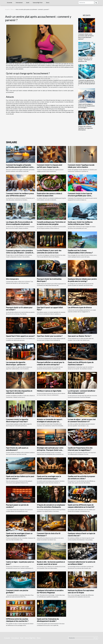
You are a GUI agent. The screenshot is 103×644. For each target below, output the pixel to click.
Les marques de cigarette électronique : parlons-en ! (16, 363)
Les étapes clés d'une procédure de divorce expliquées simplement (19, 223)
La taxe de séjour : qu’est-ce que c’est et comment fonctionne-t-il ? (82, 420)
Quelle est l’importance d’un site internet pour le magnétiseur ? (80, 449)
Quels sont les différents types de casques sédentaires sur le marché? (81, 506)
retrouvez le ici (54, 79)
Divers (48, 3)
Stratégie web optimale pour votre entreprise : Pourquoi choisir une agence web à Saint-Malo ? (50, 450)
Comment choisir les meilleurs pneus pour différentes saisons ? (20, 194)
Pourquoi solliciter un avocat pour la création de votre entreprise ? (50, 363)
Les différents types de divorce (80, 307)
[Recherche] (86, 3)
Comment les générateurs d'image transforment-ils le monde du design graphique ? (87, 83)
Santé (28, 3)
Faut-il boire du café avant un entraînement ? (17, 449)
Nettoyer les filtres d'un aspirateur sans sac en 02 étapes (81, 591)
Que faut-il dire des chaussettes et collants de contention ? (19, 392)
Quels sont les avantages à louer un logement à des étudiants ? (19, 534)
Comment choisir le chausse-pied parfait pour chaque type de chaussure (49, 167)
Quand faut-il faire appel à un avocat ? (20, 336)
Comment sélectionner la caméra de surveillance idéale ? (82, 563)
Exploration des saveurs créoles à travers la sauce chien (49, 194)
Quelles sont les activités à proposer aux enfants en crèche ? (81, 477)
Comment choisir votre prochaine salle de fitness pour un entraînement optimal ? (86, 36)
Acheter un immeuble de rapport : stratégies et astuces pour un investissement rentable (50, 422)
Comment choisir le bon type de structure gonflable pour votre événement (80, 196)
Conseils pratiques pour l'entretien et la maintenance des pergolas (51, 223)
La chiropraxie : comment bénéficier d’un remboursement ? (82, 392)
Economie (10, 3)
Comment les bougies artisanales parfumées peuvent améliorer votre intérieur (20, 167)
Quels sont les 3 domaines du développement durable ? (48, 620)
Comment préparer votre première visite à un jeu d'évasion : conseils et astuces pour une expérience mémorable (20, 254)
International (19, 3)
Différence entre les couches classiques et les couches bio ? (17, 620)
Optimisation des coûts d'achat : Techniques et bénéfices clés (85, 60)
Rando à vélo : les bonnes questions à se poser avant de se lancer (51, 563)
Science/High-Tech (38, 3)
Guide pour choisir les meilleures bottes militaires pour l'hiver (80, 223)
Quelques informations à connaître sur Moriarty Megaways (50, 591)
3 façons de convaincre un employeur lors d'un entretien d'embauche (51, 506)
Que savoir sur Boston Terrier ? (80, 336)
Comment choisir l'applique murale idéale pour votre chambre (81, 166)
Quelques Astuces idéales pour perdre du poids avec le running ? (82, 280)
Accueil (7, 9)
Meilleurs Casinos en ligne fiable (49, 391)
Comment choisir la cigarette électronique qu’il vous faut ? (17, 420)
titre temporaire (12, 279)
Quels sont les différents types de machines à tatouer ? (81, 363)
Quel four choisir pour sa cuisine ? (50, 336)
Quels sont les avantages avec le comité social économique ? (49, 477)
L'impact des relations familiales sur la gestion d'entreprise (85, 128)
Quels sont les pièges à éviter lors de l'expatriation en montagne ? (86, 106)
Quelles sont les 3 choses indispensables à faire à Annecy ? (80, 251)
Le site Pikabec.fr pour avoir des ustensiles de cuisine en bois (49, 251)
